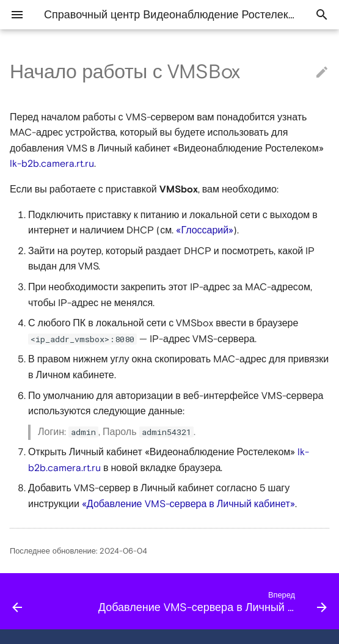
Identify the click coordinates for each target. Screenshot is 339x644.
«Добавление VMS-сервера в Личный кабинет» (188, 504)
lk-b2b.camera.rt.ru (52, 164)
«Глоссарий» (205, 230)
